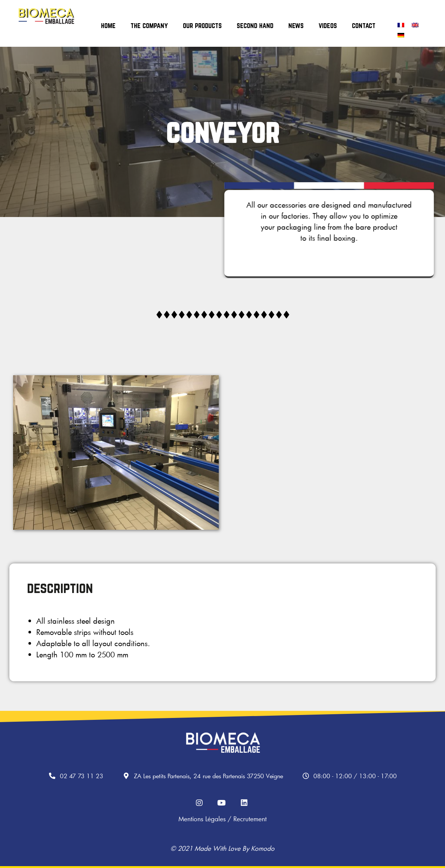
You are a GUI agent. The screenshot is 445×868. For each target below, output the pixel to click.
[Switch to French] (401, 25)
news (296, 25)
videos (328, 25)
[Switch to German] (401, 35)
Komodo (263, 848)
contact (364, 25)
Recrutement (250, 819)
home (108, 25)
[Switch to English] (415, 25)
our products (202, 25)
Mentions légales (202, 819)
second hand (255, 25)
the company (149, 25)
